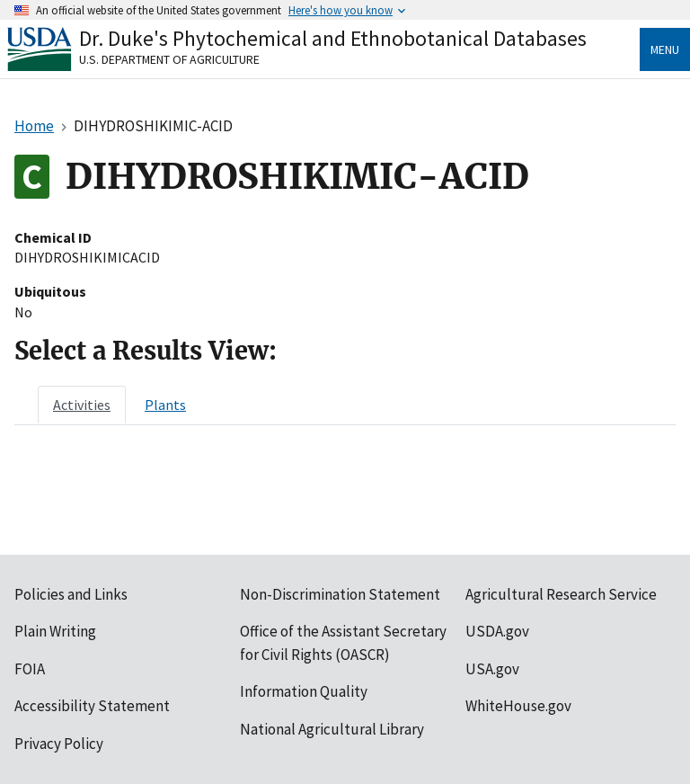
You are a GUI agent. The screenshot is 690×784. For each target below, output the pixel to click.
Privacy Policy (59, 744)
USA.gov (492, 669)
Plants (165, 405)
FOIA (30, 669)
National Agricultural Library (332, 729)
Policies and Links (71, 594)
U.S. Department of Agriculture (169, 59)
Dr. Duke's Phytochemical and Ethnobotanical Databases (333, 38)
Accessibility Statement (92, 706)
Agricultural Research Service (561, 594)
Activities (82, 405)
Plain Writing (55, 631)
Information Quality (304, 691)
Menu (665, 49)
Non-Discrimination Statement (340, 594)
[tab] (82, 405)
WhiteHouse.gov (518, 706)
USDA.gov (497, 631)
